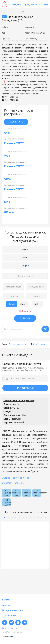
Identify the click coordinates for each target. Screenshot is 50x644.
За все (12, 304)
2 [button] (8, 517)
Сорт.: (5, 344)
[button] (37, 304)
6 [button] (23, 517)
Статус (25, 265)
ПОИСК (26, 318)
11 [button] (42, 517)
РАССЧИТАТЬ (16, 122)
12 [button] (46, 517)
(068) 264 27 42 (32, 5)
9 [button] (34, 517)
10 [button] (38, 517)
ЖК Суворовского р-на (38, 493)
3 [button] (12, 517)
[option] (25, 11)
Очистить (26, 311)
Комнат (25, 257)
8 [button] (31, 517)
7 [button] (27, 517)
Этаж (25, 249)
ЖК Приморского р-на (7, 493)
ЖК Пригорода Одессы (7, 502)
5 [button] (19, 517)
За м (23, 304)
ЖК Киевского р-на (18, 493)
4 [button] (16, 517)
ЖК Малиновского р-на (28, 493)
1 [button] (5, 517)
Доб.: (33, 344)
